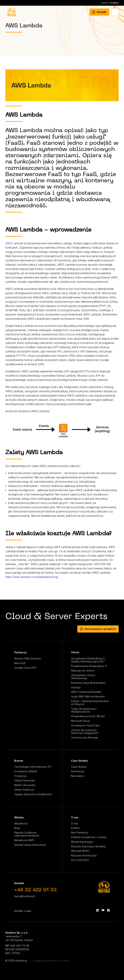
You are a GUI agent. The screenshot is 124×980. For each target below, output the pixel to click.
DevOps (76, 687)
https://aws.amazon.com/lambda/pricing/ (32, 577)
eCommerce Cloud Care (85, 726)
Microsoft (20, 663)
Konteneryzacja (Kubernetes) (88, 683)
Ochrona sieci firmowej (85, 738)
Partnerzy (20, 652)
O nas (75, 817)
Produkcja (20, 776)
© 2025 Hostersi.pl (16, 961)
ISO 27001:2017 (80, 860)
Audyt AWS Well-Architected (88, 697)
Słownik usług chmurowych (30, 845)
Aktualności (21, 824)
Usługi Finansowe (24, 780)
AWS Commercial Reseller (86, 692)
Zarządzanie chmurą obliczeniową (83, 677)
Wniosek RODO (80, 851)
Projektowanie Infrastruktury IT (89, 666)
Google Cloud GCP (25, 668)
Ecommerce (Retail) (26, 771)
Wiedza (19, 817)
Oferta (75, 652)
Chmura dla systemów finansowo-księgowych (85, 732)
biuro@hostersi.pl (24, 896)
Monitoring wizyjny (82, 842)
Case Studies (80, 761)
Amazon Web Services (28, 658)
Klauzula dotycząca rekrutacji (88, 846)
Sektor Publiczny (24, 790)
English (110, 3)
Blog (17, 828)
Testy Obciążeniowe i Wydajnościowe (84, 710)
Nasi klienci (78, 776)
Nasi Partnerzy (80, 833)
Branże (19, 761)
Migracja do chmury (83, 671)
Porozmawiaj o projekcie (98, 629)
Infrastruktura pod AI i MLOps (88, 716)
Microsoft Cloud (80, 721)
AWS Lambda (14, 243)
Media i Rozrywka (25, 785)
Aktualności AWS (24, 840)
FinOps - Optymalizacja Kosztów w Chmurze (90, 703)
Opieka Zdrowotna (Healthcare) (33, 794)
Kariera (75, 828)
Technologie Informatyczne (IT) (33, 767)
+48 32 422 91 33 (35, 890)
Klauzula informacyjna (84, 856)
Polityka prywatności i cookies (89, 837)
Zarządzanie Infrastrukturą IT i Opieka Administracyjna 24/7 (89, 660)
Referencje (78, 771)
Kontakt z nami (23, 911)
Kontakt (99, 12)
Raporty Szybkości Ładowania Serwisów (27, 834)
